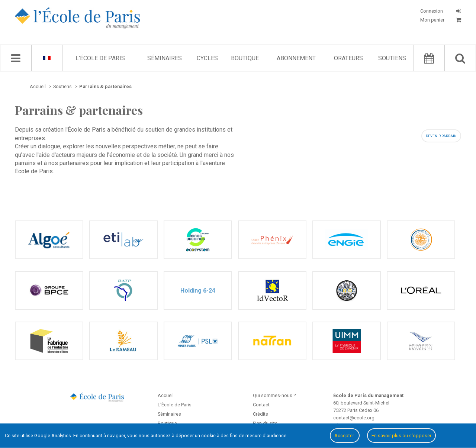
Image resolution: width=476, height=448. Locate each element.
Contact (261, 405)
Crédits (260, 414)
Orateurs (348, 58)
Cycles (207, 58)
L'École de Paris (100, 58)
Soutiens (392, 58)
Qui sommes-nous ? (274, 395)
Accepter (345, 436)
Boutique (245, 58)
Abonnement (296, 58)
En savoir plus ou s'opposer (401, 436)
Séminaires (165, 58)
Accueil (166, 395)
